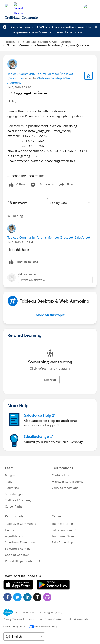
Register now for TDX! (27, 27)
